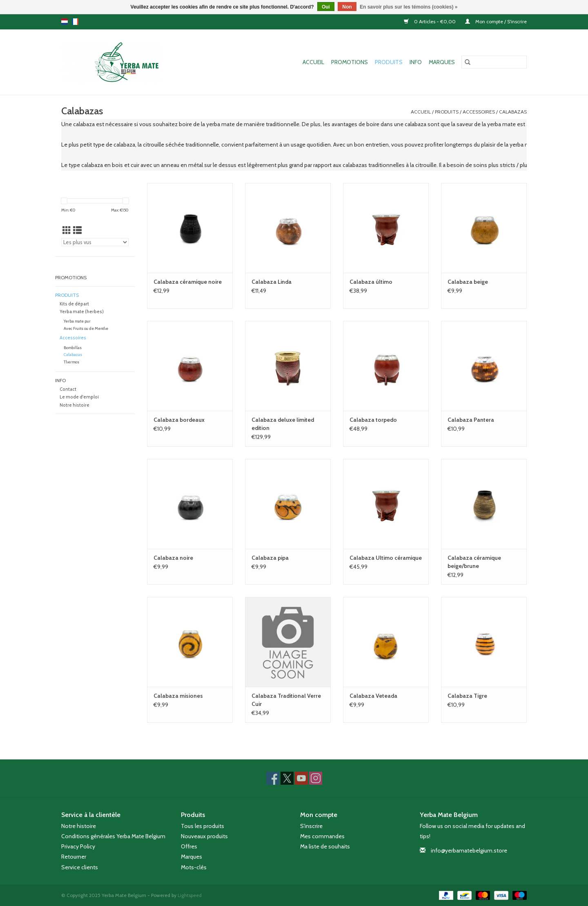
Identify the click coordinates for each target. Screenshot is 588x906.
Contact (68, 389)
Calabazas (513, 112)
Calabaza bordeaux (179, 420)
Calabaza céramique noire (188, 282)
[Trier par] (95, 242)
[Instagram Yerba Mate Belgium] (316, 778)
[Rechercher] (494, 62)
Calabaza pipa (270, 558)
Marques (442, 62)
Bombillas (73, 348)
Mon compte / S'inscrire (496, 21)
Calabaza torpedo (373, 420)
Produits (389, 62)
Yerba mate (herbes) (82, 312)
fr (75, 22)
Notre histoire (75, 405)
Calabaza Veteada (373, 696)
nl (65, 22)
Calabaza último (371, 282)
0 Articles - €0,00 (430, 21)
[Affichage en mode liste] (77, 230)
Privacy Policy (78, 846)
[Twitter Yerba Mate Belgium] (287, 778)
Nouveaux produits (204, 836)
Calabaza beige (468, 282)
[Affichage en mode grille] (67, 230)
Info (416, 62)
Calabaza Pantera (471, 420)
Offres (189, 846)
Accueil (313, 62)
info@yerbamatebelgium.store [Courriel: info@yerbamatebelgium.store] (469, 850)
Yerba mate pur (77, 321)
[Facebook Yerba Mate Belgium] (273, 778)
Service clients (80, 867)
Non (347, 7)
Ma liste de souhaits (325, 846)
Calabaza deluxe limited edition (283, 424)
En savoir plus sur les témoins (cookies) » (409, 7)
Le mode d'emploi (79, 397)
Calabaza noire (173, 558)
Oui (326, 7)
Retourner (74, 857)
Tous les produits (203, 826)
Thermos (71, 362)
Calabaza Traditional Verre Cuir (286, 700)
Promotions (350, 62)
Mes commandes (322, 836)
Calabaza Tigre (467, 696)
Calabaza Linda (272, 282)
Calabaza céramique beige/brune (474, 562)
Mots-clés (194, 867)
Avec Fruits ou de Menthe (86, 328)
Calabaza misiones (178, 696)
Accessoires (479, 112)
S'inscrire (311, 826)
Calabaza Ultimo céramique (386, 558)
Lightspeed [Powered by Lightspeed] (190, 895)
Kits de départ (74, 304)
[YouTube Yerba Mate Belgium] (301, 778)
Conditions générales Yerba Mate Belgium (113, 836)
